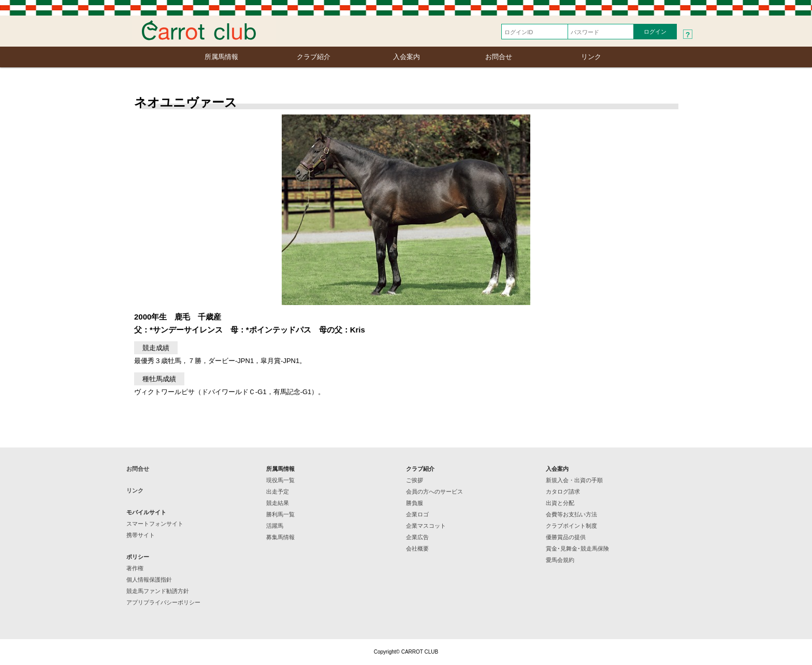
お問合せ (499, 57)
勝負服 (415, 503)
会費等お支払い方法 (571, 514)
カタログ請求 (563, 491)
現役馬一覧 (280, 480)
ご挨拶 (415, 480)
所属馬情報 (221, 57)
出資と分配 (560, 503)
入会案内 (407, 57)
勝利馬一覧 (280, 514)
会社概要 (417, 548)
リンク (591, 57)
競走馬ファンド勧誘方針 (158, 591)
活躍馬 (275, 526)
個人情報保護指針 (149, 580)
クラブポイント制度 (571, 526)
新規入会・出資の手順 (574, 480)
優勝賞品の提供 (566, 537)
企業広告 (417, 537)
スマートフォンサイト (155, 524)
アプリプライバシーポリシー (163, 602)
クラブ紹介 (314, 57)
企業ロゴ (417, 514)
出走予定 (278, 491)
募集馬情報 (280, 537)
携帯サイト (141, 535)
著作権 (135, 568)
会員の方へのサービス (434, 491)
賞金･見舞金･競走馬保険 (577, 548)
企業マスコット (426, 526)
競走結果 (278, 503)
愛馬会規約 (560, 560)
